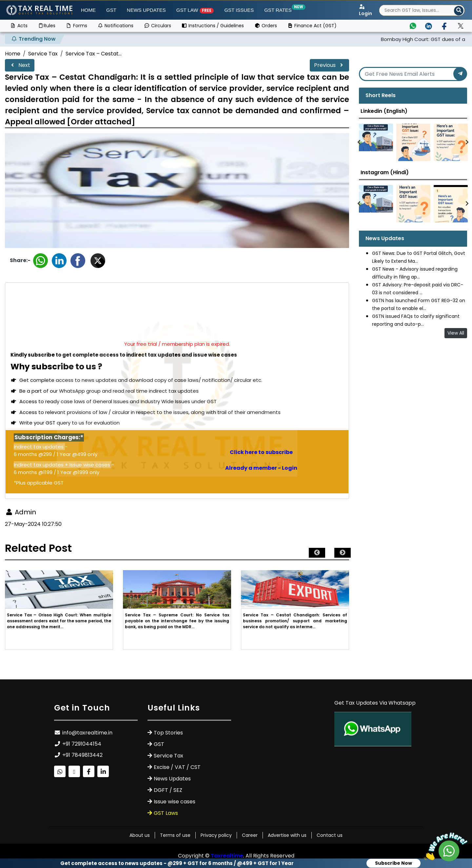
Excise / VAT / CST (177, 767)
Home (88, 10)
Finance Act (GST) (312, 26)
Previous (329, 65)
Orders (266, 26)
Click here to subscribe (261, 452)
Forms (77, 26)
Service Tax (43, 54)
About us (140, 835)
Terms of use (175, 835)
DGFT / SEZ (168, 790)
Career (250, 835)
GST (111, 10)
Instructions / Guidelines (213, 26)
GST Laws (166, 813)
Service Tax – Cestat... (94, 54)
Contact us (330, 835)
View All (456, 333)
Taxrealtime (227, 856)
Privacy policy (216, 835)
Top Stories (168, 733)
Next (20, 65)
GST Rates (279, 10)
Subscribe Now (393, 863)
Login (365, 10)
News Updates (146, 10)
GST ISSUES (239, 10)
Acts (19, 26)
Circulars (157, 26)
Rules (47, 26)
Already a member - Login (261, 468)
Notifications (116, 26)
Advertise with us (287, 835)
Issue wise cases (175, 802)
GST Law (195, 10)
